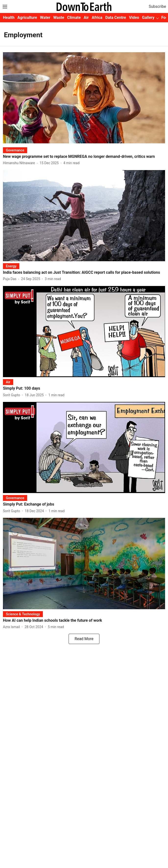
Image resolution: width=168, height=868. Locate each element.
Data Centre (116, 18)
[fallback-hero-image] (84, 98)
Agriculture (27, 18)
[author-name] (20, 163)
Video (134, 18)
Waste (59, 18)
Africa (97, 18)
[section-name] (15, 150)
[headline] (84, 157)
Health (9, 18)
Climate (74, 18)
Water (45, 18)
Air (86, 18)
